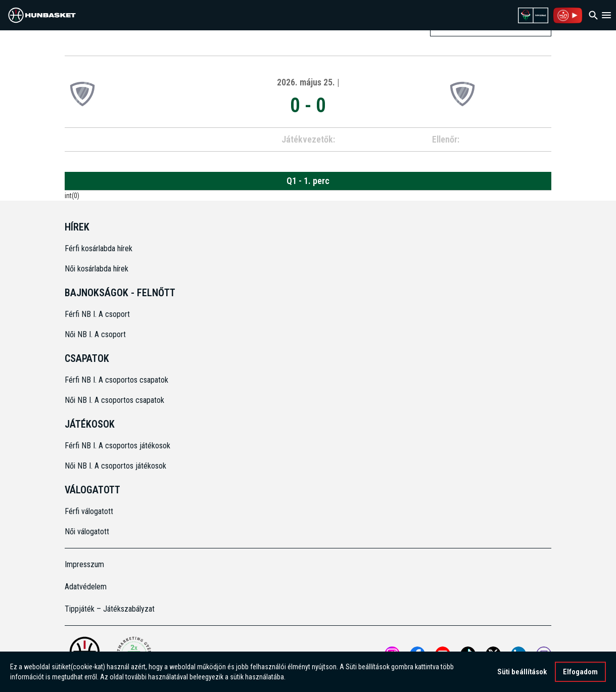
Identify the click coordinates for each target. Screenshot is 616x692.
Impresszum (84, 564)
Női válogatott (87, 532)
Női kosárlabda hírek (97, 269)
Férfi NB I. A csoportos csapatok (117, 380)
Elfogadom (580, 672)
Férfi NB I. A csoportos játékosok (117, 446)
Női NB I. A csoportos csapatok (115, 400)
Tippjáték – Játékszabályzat (110, 609)
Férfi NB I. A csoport (97, 314)
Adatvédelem (86, 587)
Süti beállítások (522, 672)
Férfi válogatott (89, 511)
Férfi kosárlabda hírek (99, 248)
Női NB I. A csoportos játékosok (115, 466)
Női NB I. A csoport (95, 334)
